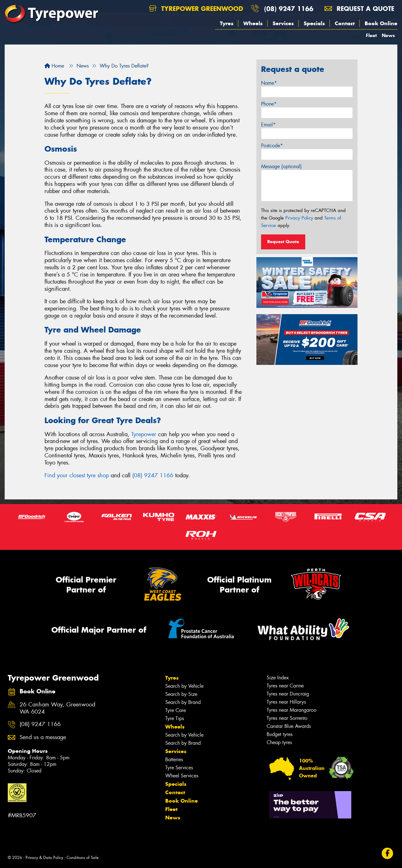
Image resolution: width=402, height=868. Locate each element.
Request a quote (359, 9)
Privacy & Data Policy (44, 858)
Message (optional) (281, 166)
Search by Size (181, 694)
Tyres (227, 23)
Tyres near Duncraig (288, 694)
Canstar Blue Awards (289, 726)
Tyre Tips (175, 718)
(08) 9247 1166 (289, 9)
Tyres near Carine (285, 686)
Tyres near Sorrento (287, 718)
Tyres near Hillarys (286, 702)
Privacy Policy (299, 218)
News (388, 35)
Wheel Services (182, 776)
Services (283, 23)
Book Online (381, 23)
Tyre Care (175, 710)
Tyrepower (144, 434)
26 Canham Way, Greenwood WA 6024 (57, 708)
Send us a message (43, 737)
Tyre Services (179, 768)
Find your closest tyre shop (77, 475)
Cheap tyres (279, 742)
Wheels (253, 23)
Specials (314, 23)
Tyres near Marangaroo (292, 710)
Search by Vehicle (184, 686)
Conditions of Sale (83, 858)
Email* (268, 125)
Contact (345, 23)
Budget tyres (280, 734)
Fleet (371, 35)
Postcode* (272, 146)
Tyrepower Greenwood (196, 9)
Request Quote (283, 242)
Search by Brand (183, 702)
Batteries (174, 759)
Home (54, 66)
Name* (269, 83)
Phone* (269, 104)
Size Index (278, 678)
